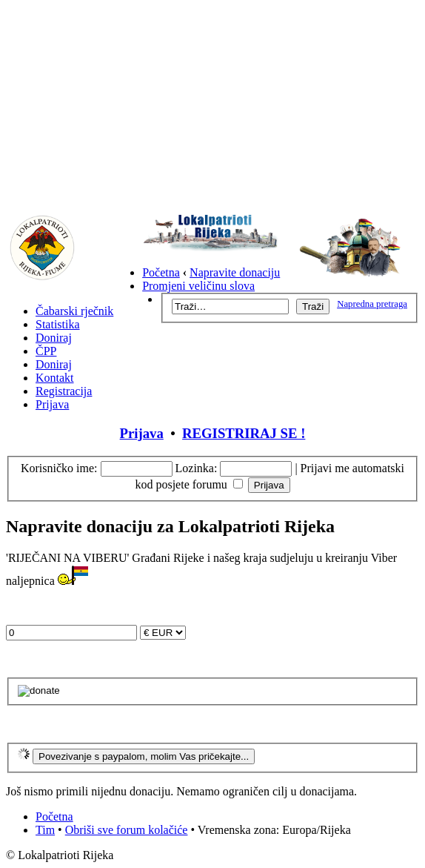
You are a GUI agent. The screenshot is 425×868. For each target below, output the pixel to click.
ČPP (46, 351)
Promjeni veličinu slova (198, 286)
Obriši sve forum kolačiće (127, 830)
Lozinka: (197, 468)
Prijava (52, 404)
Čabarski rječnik (74, 311)
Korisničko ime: (59, 468)
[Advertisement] (212, 110)
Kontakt (55, 378)
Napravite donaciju (235, 272)
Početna (161, 272)
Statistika (58, 324)
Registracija (64, 391)
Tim (45, 830)
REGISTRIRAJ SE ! (244, 433)
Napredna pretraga (372, 304)
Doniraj (54, 338)
